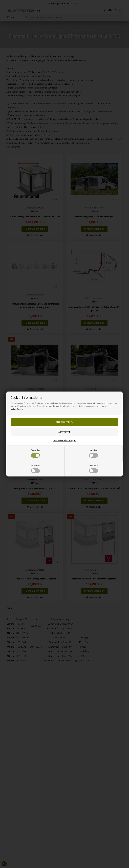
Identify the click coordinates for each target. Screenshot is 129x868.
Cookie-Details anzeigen (64, 440)
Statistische (93, 469)
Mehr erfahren (17, 409)
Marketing (93, 453)
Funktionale (35, 469)
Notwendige (35, 453)
